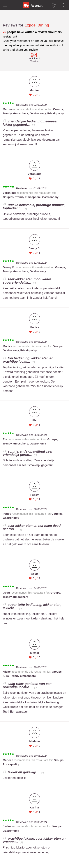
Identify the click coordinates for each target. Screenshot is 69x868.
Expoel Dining (37, 25)
